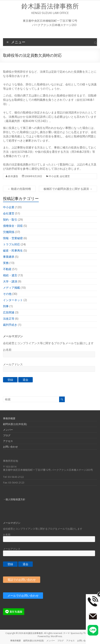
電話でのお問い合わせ (22, 580)
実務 (6, 263)
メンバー (8, 430)
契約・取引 (10, 220)
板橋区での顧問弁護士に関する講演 (68, 189)
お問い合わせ (10, 447)
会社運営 (65, 176)
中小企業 (54, 176)
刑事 (6, 306)
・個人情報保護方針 (14, 499)
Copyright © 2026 (15, 633)
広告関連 (9, 312)
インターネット (13, 300)
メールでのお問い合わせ (23, 596)
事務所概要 (9, 418)
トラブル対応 (12, 244)
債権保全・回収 (13, 226)
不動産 (7, 269)
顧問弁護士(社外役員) (15, 424)
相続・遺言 (10, 275)
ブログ (7, 435)
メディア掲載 (12, 288)
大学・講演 (10, 281)
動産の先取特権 (19, 189)
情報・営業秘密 (13, 238)
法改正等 (9, 319)
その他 (7, 294)
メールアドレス (13, 364)
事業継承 (9, 257)
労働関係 (9, 232)
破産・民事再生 (13, 250)
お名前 (7, 350)
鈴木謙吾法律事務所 (50, 6)
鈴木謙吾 (13, 176)
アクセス (8, 441)
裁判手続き (10, 325)
